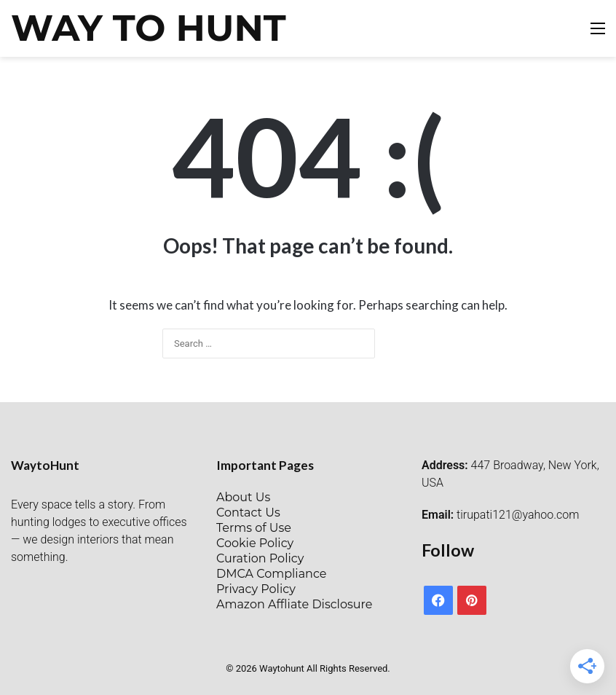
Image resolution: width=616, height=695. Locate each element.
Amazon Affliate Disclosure (294, 604)
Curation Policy (260, 558)
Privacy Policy (256, 589)
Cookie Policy (255, 543)
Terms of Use (254, 528)
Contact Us (248, 513)
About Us (243, 497)
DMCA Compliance (271, 574)
